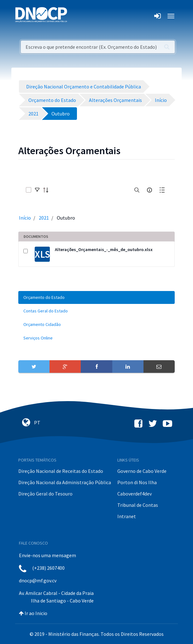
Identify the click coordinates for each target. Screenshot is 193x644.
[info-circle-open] (149, 190)
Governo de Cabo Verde (142, 471)
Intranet (127, 516)
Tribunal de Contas (138, 505)
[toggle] (37, 190)
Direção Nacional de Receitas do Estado (61, 471)
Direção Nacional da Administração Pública (65, 482)
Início (25, 218)
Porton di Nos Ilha (137, 482)
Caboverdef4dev (135, 494)
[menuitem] (96, 297)
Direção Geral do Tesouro (45, 494)
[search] (137, 190)
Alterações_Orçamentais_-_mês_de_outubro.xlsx (104, 249)
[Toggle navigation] (76, 16)
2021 (44, 218)
